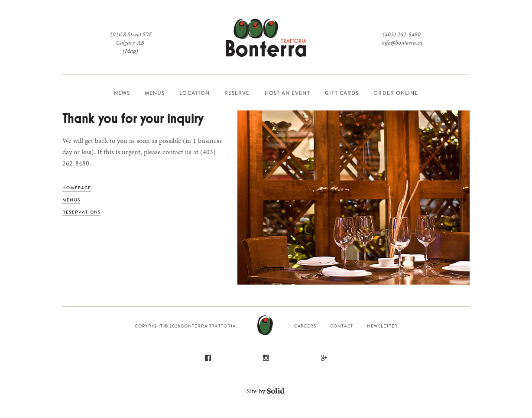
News (122, 93)
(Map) (130, 51)
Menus (155, 93)
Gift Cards (342, 93)
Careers (305, 326)
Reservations (81, 212)
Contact (342, 326)
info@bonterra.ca (402, 43)
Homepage (77, 188)
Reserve (237, 93)
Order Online (396, 93)
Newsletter (382, 326)
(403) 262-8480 (402, 34)
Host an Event (287, 93)
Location (195, 93)
